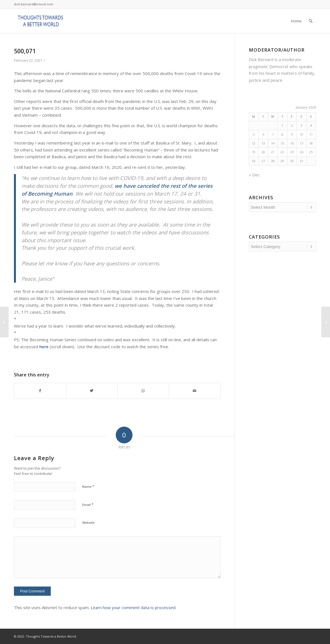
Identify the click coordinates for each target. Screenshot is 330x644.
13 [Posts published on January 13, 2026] (263, 143)
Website (88, 522)
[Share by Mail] (195, 391)
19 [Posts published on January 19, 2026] (254, 152)
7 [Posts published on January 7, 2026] (273, 134)
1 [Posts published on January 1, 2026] (282, 125)
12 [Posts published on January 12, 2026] (254, 143)
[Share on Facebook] (40, 391)
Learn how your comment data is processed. (133, 607)
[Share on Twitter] (92, 391)
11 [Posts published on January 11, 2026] (311, 134)
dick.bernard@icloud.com (34, 4)
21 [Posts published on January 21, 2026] (273, 152)
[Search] (311, 21)
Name (88, 486)
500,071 (25, 51)
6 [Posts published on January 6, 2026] (263, 134)
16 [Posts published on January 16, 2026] (292, 143)
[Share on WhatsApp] (143, 391)
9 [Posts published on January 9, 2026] (292, 134)
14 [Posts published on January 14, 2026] (273, 143)
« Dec (254, 175)
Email (88, 504)
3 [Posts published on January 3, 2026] (302, 125)
